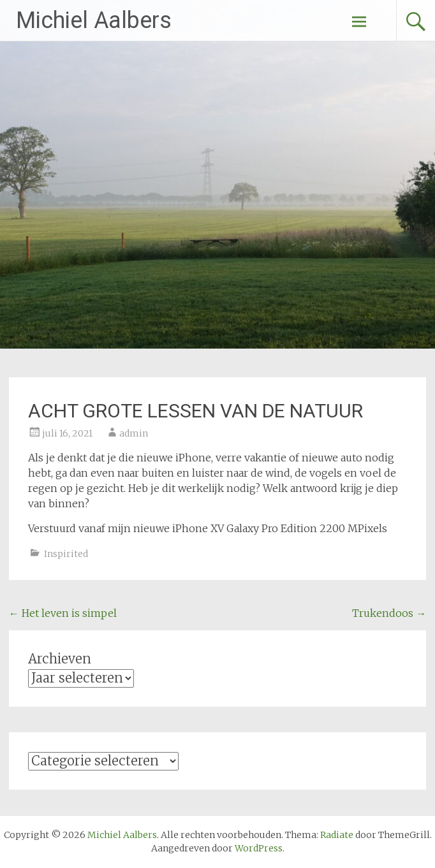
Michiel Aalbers (94, 20)
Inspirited (66, 554)
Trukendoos (389, 613)
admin (134, 433)
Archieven (60, 659)
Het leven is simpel (63, 613)
